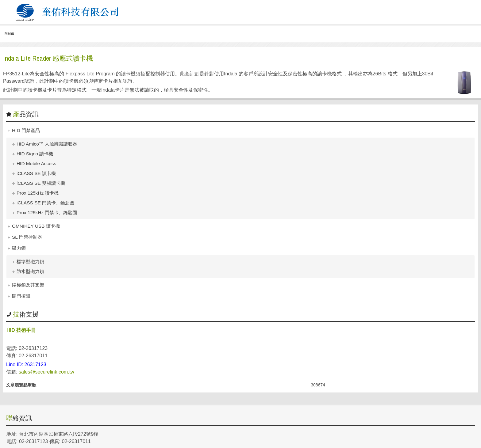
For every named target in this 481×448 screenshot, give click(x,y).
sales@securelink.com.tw (46, 372)
